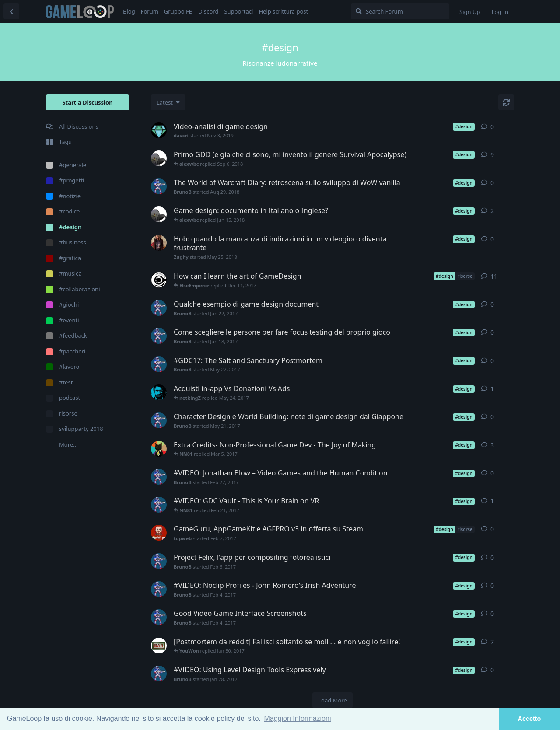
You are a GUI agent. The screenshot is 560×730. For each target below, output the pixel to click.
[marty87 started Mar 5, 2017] (159, 449)
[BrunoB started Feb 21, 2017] (159, 505)
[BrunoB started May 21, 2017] (159, 420)
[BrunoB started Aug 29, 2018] (159, 186)
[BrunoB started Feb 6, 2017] (159, 561)
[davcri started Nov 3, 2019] (159, 130)
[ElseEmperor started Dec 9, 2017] (159, 280)
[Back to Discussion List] (11, 11)
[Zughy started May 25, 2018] (159, 243)
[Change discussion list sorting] (168, 102)
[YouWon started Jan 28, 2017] (159, 646)
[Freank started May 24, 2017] (159, 392)
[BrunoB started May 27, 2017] (159, 364)
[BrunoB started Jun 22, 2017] (159, 308)
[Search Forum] (400, 11)
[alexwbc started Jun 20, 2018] (159, 158)
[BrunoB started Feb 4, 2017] (159, 589)
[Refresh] (506, 102)
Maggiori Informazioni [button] (298, 718)
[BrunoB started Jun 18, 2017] (159, 336)
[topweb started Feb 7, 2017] (159, 533)
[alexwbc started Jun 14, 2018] (159, 214)
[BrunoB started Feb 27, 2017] (159, 477)
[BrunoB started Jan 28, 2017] (159, 674)
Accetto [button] (530, 719)
